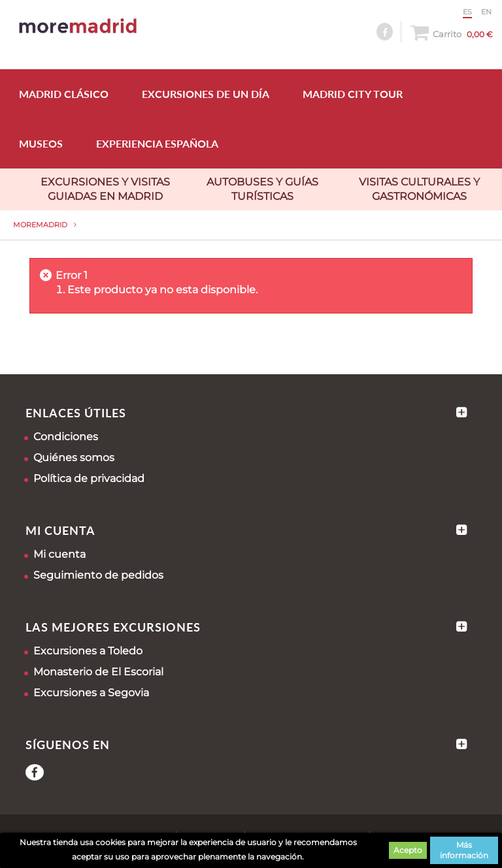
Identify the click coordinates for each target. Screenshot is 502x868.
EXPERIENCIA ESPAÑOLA (157, 143)
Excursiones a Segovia (91, 693)
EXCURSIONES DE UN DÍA (206, 94)
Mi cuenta (59, 554)
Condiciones (66, 437)
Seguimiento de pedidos (98, 575)
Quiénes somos (74, 458)
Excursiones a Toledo (88, 651)
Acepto (408, 850)
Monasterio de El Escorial (98, 672)
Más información (464, 850)
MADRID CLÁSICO (64, 94)
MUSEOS (41, 143)
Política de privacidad (89, 478)
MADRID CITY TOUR (353, 94)
